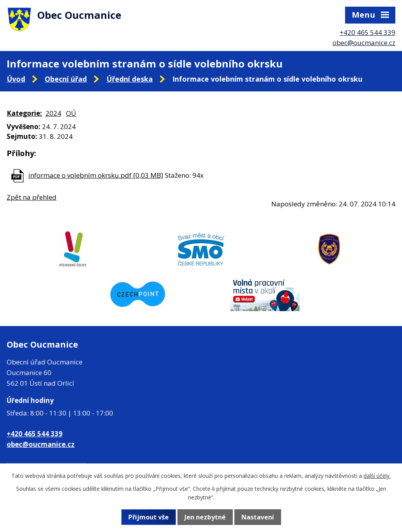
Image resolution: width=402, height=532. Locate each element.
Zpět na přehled (32, 197)
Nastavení (258, 517)
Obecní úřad (66, 79)
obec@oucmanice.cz (364, 43)
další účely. (377, 476)
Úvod (16, 79)
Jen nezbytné (205, 517)
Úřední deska (130, 79)
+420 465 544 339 (367, 32)
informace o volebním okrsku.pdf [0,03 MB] (96, 175)
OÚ (71, 113)
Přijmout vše (149, 517)
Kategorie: (24, 113)
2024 (53, 113)
